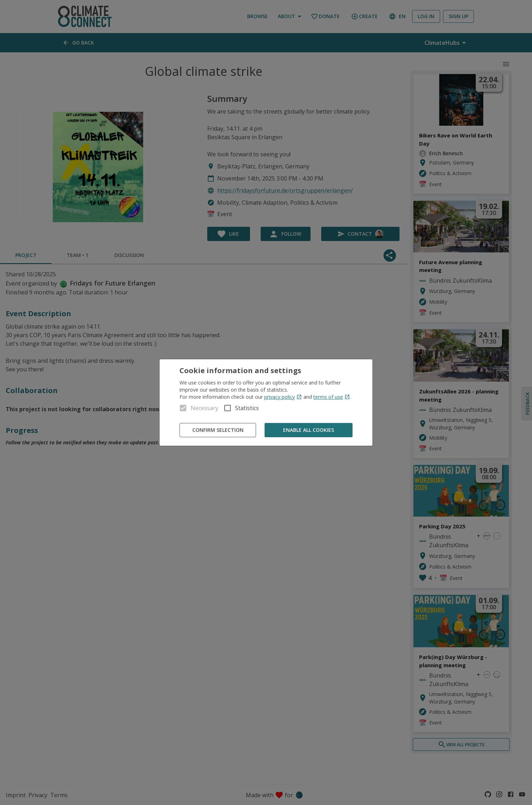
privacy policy (283, 397)
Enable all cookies (309, 430)
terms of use (332, 397)
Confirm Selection (218, 430)
